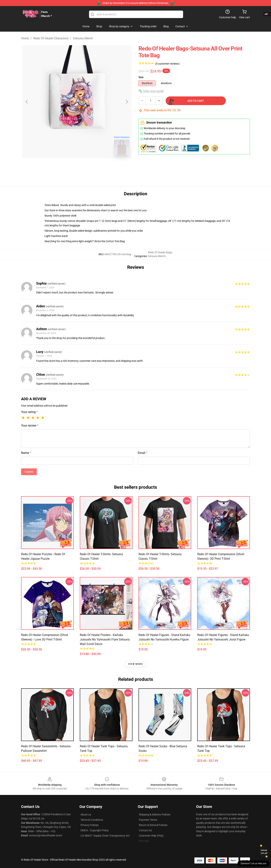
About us (86, 815)
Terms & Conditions (92, 820)
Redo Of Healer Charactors (51, 38)
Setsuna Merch (83, 38)
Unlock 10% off (264, 852)
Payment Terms (148, 820)
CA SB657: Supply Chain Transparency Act (105, 836)
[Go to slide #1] (67, 166)
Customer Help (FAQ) (151, 836)
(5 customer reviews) (167, 64)
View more (135, 664)
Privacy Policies (90, 825)
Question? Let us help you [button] (253, 863)
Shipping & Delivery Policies (155, 815)
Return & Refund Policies (153, 825)
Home (25, 38)
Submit (29, 472)
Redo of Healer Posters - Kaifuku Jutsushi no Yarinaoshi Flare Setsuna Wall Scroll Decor (105, 639)
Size (141, 77)
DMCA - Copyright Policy (95, 830)
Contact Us (145, 830)
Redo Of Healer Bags (160, 252)
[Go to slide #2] (87, 166)
